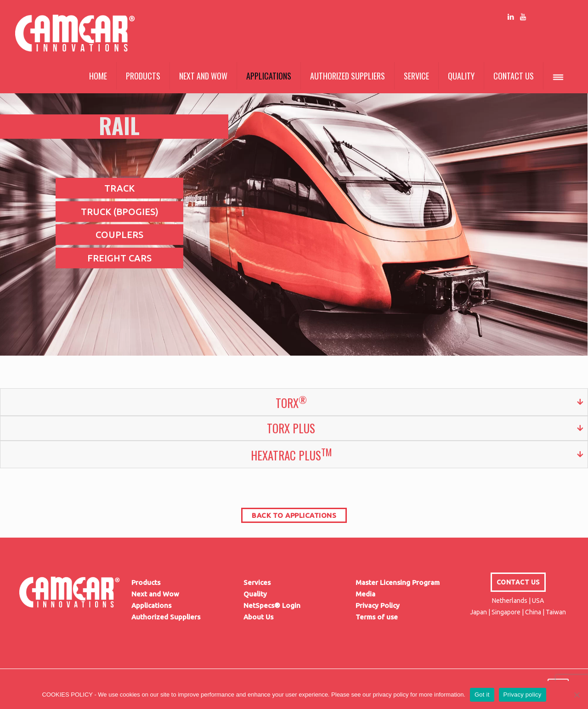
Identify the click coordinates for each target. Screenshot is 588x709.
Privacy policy (523, 695)
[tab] (294, 402)
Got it (482, 695)
